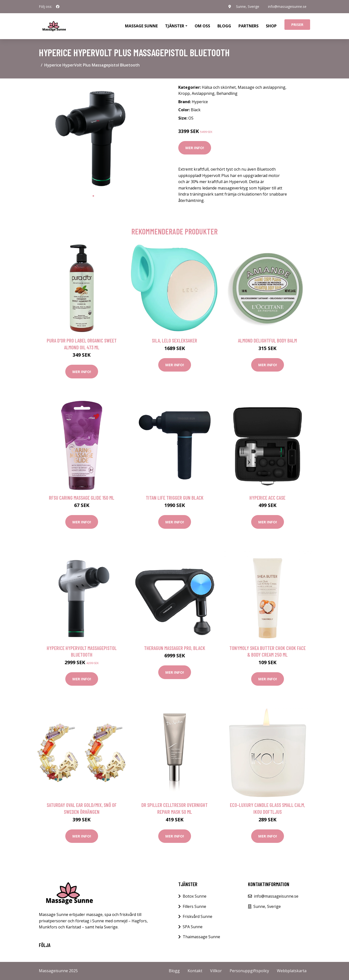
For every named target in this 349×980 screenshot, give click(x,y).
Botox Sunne (195, 896)
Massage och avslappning (262, 87)
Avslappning (203, 93)
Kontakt (195, 971)
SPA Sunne (193, 927)
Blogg (224, 26)
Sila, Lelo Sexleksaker (174, 340)
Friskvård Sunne (197, 916)
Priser (297, 24)
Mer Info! (195, 148)
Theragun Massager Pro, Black (175, 648)
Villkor (216, 971)
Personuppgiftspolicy (249, 971)
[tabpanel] (93, 137)
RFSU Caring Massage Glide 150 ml (82, 498)
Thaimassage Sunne (201, 937)
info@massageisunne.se (287, 6)
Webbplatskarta (292, 971)
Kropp (184, 93)
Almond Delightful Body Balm (267, 340)
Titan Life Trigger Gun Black (175, 498)
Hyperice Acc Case (267, 498)
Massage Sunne (141, 26)
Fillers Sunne (194, 906)
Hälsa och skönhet (219, 87)
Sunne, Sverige (248, 6)
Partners (248, 26)
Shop (271, 26)
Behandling (227, 93)
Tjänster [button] (175, 26)
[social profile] (58, 7)
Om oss (202, 26)
